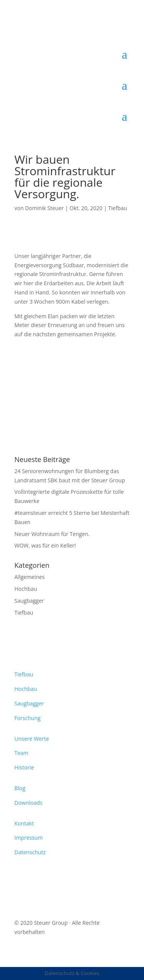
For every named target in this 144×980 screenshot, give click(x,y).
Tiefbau (118, 208)
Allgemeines (30, 577)
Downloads (29, 803)
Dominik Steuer (44, 208)
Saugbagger (29, 601)
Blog (20, 788)
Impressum (29, 838)
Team (22, 753)
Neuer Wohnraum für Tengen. (52, 534)
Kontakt (24, 823)
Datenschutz (30, 852)
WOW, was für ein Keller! (45, 545)
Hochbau (26, 589)
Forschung (28, 718)
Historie (24, 767)
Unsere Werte (32, 739)
